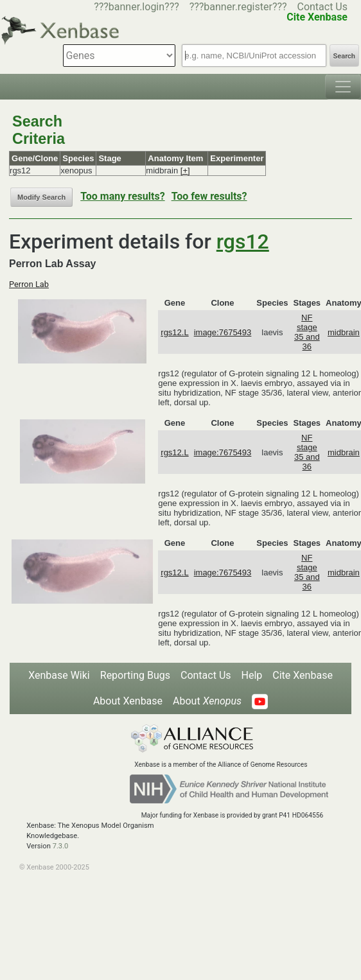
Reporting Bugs (135, 675)
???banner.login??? (136, 7)
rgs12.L (174, 332)
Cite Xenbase (303, 675)
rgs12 (243, 241)
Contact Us (322, 7)
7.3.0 (61, 846)
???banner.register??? (238, 7)
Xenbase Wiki (59, 675)
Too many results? (122, 196)
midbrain (344, 332)
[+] (185, 171)
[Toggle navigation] (343, 87)
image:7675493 (223, 332)
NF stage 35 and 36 (307, 332)
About (207, 701)
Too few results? (209, 196)
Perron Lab (29, 284)
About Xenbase (128, 701)
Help (252, 675)
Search (344, 56)
